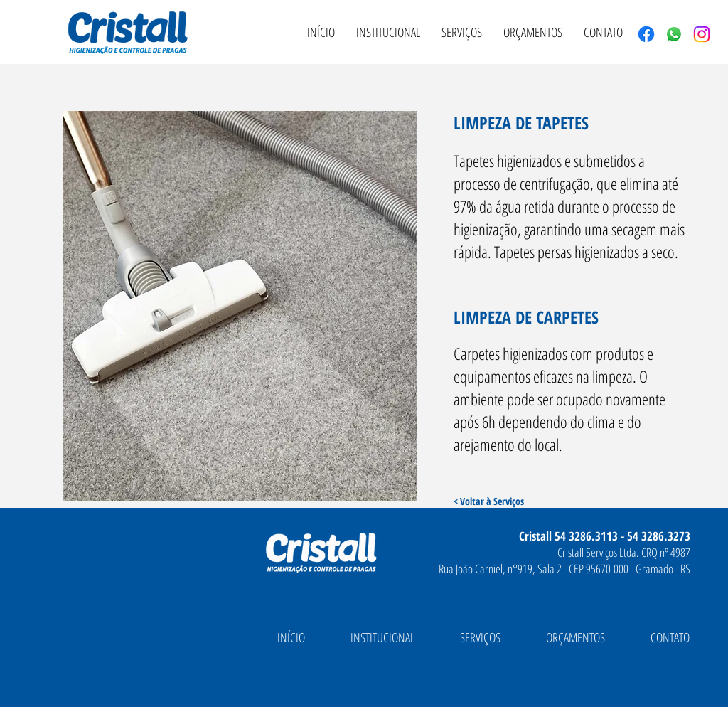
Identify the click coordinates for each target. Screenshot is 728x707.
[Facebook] (646, 34)
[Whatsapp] (674, 34)
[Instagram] (702, 34)
